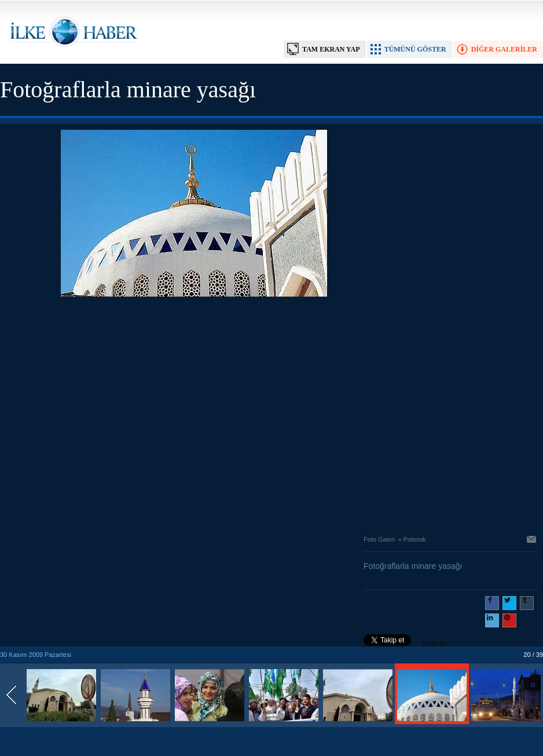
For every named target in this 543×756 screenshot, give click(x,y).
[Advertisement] (109, 413)
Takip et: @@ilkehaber (406, 645)
